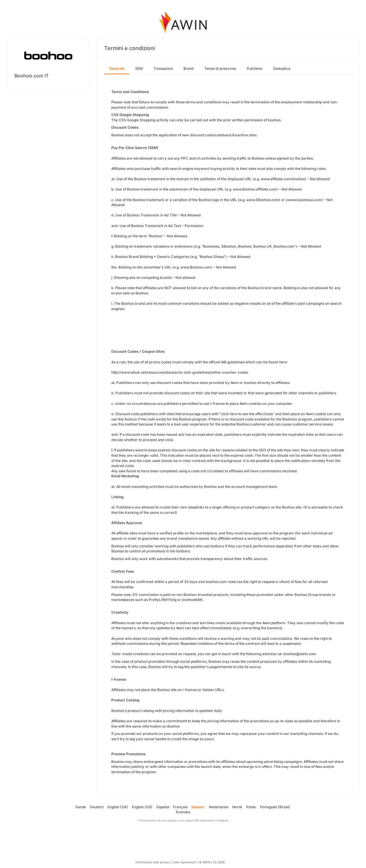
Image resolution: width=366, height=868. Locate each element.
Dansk (81, 807)
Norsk (237, 807)
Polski (251, 807)
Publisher (255, 68)
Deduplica (282, 68)
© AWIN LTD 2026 (212, 862)
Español (163, 807)
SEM (139, 68)
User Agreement (185, 862)
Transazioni (163, 68)
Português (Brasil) (275, 807)
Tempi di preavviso (220, 68)
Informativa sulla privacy (153, 862)
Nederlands (219, 807)
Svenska (183, 812)
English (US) (142, 807)
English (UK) (118, 807)
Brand (189, 68)
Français (180, 807)
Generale (117, 68)
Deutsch (97, 807)
